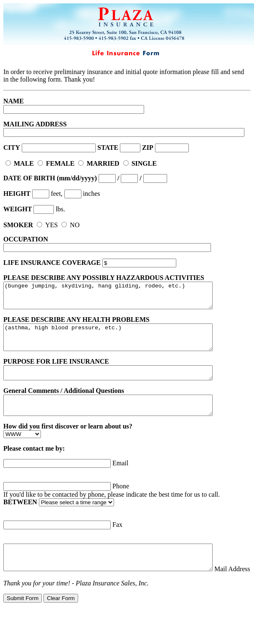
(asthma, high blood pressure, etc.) (121, 345)
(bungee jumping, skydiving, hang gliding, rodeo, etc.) (121, 298)
